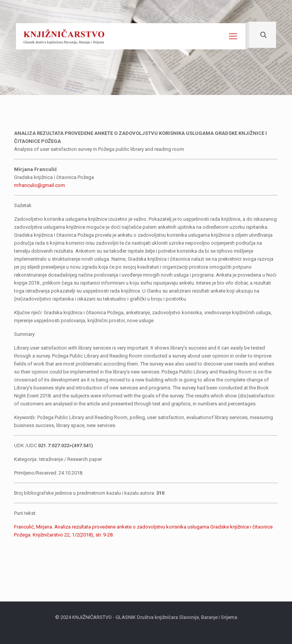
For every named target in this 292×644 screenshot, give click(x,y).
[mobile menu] (233, 36)
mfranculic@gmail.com (40, 185)
